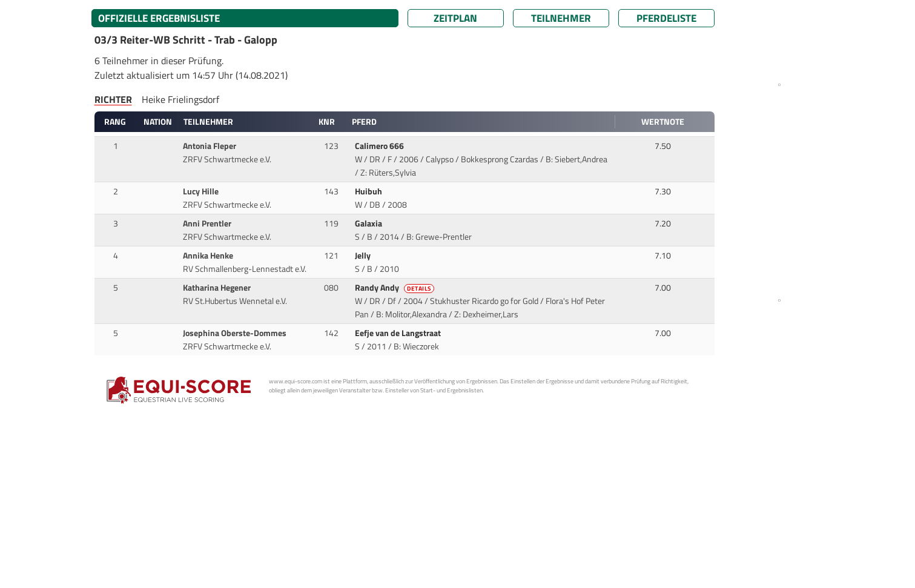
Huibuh (369, 191)
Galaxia (369, 223)
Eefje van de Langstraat (399, 333)
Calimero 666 (380, 146)
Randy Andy (395, 288)
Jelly (364, 256)
